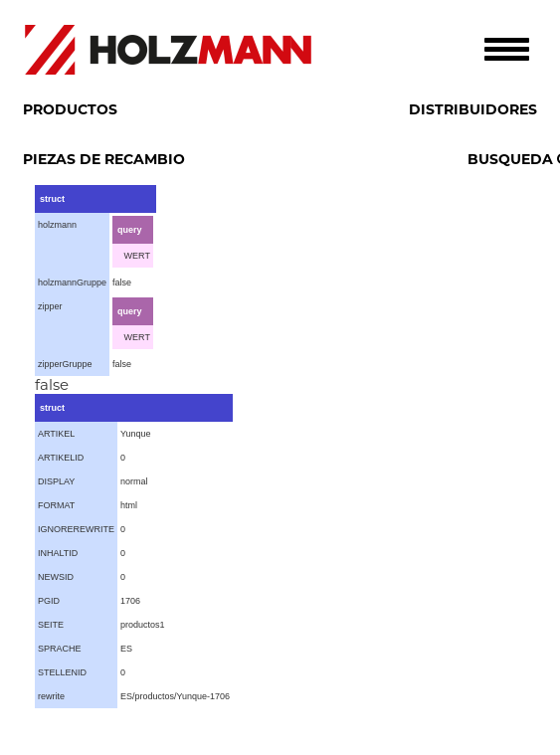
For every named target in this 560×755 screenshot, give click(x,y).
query (130, 230)
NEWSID (56, 577)
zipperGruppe (65, 364)
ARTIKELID (61, 458)
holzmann (57, 225)
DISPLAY (56, 481)
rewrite (51, 696)
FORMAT (56, 505)
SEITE (51, 625)
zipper (50, 306)
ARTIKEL (56, 434)
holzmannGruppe (72, 283)
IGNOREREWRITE (76, 529)
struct (52, 199)
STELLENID (62, 672)
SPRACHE (60, 649)
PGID (49, 601)
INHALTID (58, 553)
